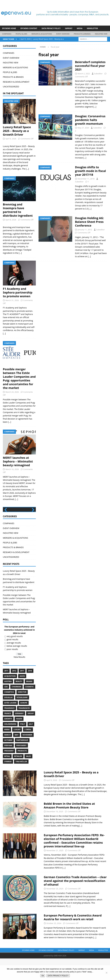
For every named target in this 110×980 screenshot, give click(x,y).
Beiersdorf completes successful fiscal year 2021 (90, 66)
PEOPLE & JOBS (21, 34)
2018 (30, 692)
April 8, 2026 (11, 220)
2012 (14, 692)
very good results (15, 658)
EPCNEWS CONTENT (29, 28)
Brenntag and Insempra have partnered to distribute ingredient (18, 210)
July (31, 746)
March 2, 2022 (84, 74)
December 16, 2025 (55, 833)
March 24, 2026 (12, 392)
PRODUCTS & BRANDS (82, 34)
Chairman (16, 708)
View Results (19, 679)
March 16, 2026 (12, 469)
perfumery (21, 767)
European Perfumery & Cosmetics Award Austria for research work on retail (73, 939)
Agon (22, 698)
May (17, 756)
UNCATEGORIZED (11, 87)
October (8, 762)
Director (22, 714)
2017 (22, 692)
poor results (12, 671)
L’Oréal (28, 751)
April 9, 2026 (11, 139)
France (8, 735)
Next (32, 521)
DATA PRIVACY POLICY (51, 28)
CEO (6, 708)
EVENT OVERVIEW (63, 34)
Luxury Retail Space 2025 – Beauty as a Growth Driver (17, 131)
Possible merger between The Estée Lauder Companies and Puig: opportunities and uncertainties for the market (19, 379)
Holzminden (10, 746)
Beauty (19, 703)
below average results (17, 668)
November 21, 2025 (55, 872)
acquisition (10, 698)
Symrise (8, 783)
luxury (17, 751)
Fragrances (24, 730)
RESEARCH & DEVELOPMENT (16, 82)
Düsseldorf (22, 719)
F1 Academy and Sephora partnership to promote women (18, 292)
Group (31, 735)
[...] (27, 169)
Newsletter (92, 28)
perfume (8, 767)
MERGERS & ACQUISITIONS (42, 34)
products (22, 772)
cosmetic (30, 708)
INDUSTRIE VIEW (101, 34)
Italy (23, 746)
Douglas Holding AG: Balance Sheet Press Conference (89, 222)
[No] (106, 973)
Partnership (22, 762)
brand (29, 703)
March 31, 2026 (12, 300)
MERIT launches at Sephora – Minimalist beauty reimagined (18, 461)
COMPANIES (7, 34)
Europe (24, 724)
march (7, 756)
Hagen (19, 740)
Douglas (8, 719)
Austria (8, 703)
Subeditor (98, 74)
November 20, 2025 (55, 910)
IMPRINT (69, 28)
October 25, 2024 (54, 945)
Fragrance (9, 730)
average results (14, 664)
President (9, 772)
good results (13, 661)
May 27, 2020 (83, 128)
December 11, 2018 (86, 179)
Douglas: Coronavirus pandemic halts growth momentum (90, 120)
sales (28, 778)
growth (8, 740)
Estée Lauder (10, 724)
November (27, 756)
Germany (19, 735)
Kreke (7, 751)
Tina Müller (21, 783)
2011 (6, 692)
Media (80, 28)
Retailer (18, 778)
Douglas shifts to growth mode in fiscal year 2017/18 (90, 171)
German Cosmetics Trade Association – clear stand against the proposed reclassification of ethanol (75, 902)
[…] (95, 107)
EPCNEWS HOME (9, 28)
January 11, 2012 (85, 230)
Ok (43, 976)
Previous (6, 521)
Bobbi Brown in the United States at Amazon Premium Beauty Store (69, 827)
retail (7, 778)
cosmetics (9, 714)
